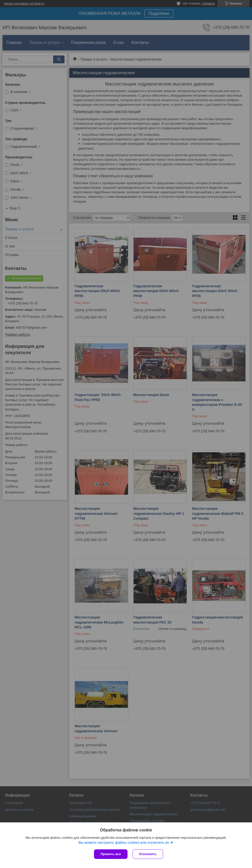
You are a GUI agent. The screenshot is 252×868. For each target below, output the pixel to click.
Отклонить (148, 854)
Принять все (111, 854)
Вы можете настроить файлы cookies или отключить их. (124, 843)
